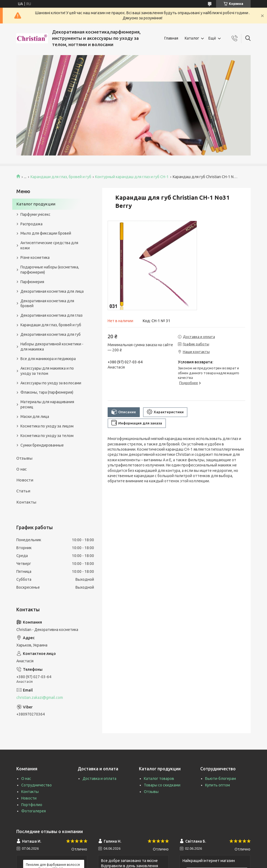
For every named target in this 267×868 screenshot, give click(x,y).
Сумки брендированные (42, 445)
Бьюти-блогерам (221, 779)
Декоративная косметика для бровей (47, 303)
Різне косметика (35, 258)
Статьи (23, 491)
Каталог (192, 38)
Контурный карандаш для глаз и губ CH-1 (132, 177)
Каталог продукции (36, 204)
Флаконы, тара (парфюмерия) (47, 392)
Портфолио (32, 805)
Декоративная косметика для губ (51, 334)
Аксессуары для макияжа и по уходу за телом (47, 371)
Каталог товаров (159, 779)
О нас (22, 469)
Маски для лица (35, 417)
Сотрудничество (37, 785)
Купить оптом (218, 785)
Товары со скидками (162, 785)
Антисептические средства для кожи (49, 245)
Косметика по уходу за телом (47, 436)
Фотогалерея (34, 811)
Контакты (26, 502)
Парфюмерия (32, 282)
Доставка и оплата (99, 779)
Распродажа (31, 224)
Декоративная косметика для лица (52, 291)
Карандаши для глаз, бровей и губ (61, 177)
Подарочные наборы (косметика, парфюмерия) (50, 270)
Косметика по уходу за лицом (47, 426)
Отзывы (24, 458)
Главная (171, 38)
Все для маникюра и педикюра (48, 359)
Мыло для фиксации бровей (46, 233)
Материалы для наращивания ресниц (47, 404)
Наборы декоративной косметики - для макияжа (52, 347)
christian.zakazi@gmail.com (40, 698)
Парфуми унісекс (35, 214)
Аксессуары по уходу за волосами (51, 383)
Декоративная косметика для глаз (51, 315)
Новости (25, 480)
